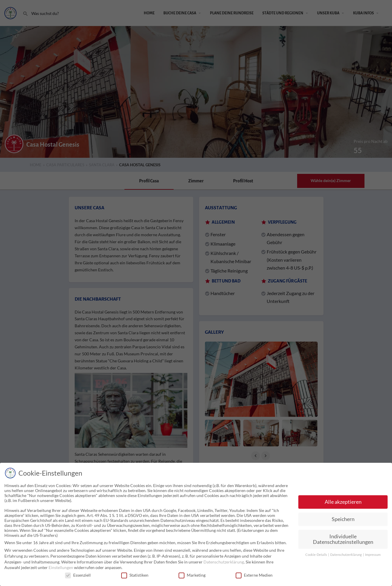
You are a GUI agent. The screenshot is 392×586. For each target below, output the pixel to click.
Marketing (192, 575)
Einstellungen (61, 567)
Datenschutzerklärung (224, 562)
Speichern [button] (343, 519)
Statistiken (135, 575)
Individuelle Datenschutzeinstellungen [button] (343, 539)
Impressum (373, 555)
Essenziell (78, 575)
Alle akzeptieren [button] (343, 502)
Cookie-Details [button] (316, 555)
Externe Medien (254, 575)
